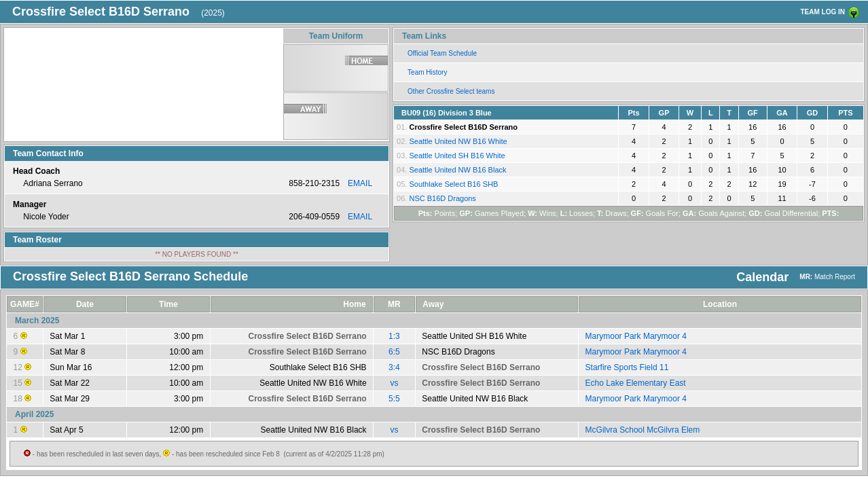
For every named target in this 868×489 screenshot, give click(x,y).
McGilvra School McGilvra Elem (643, 430)
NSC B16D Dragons (442, 198)
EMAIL (360, 183)
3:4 (394, 367)
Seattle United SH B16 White (457, 156)
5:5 (394, 399)
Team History (427, 72)
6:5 (394, 352)
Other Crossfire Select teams (451, 91)
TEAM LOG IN (822, 12)
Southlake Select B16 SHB (453, 184)
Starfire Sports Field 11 (627, 367)
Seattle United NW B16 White (458, 141)
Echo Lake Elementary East (636, 383)
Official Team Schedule (442, 53)
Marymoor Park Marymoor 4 (636, 336)
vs (394, 383)
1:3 (394, 336)
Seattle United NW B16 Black (457, 170)
